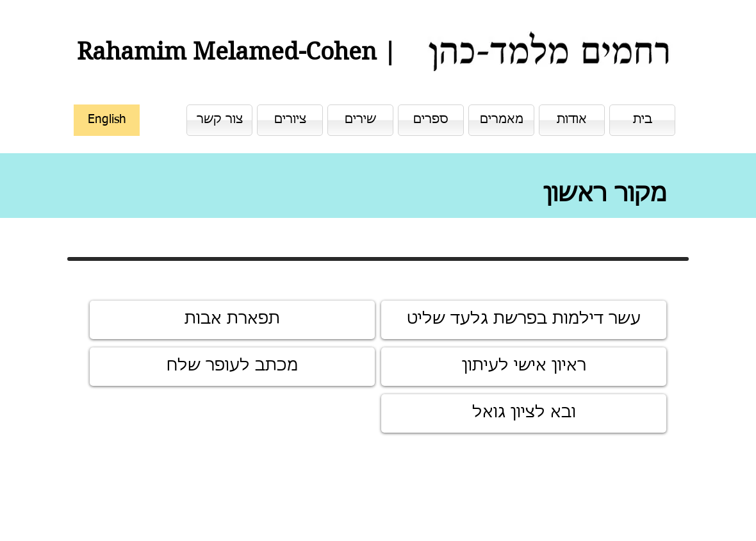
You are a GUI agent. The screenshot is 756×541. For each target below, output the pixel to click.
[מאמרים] (501, 120)
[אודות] (572, 120)
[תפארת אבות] (232, 320)
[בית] (642, 120)
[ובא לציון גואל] (524, 413)
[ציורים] (290, 120)
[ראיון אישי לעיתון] (524, 367)
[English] (107, 120)
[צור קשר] (219, 120)
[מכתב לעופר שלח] (232, 367)
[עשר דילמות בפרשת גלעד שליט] (524, 320)
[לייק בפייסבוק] (615, 513)
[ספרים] (431, 120)
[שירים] (360, 120)
